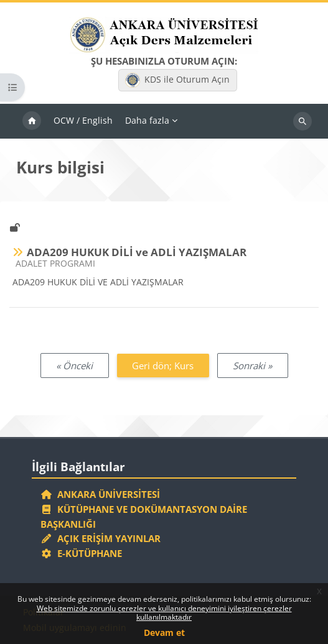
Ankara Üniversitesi (100, 494)
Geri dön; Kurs (163, 366)
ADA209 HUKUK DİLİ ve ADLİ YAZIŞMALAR (137, 252)
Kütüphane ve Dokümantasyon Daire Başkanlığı (144, 517)
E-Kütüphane (81, 553)
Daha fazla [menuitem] (147, 120)
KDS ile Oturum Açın (177, 80)
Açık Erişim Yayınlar (102, 538)
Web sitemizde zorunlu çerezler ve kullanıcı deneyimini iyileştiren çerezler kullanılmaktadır (164, 613)
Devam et (164, 632)
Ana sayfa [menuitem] (32, 121)
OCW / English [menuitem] (83, 120)
